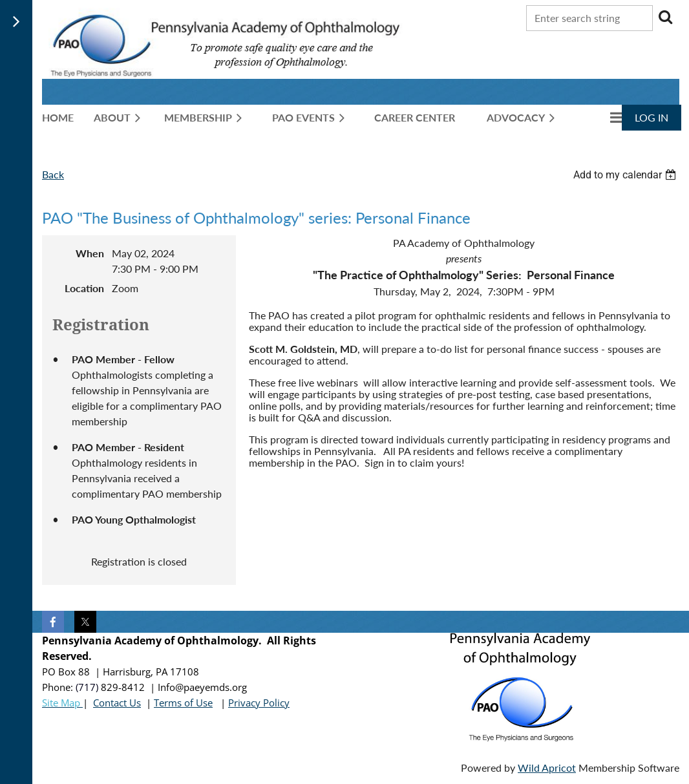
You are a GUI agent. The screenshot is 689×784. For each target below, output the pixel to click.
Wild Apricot (547, 768)
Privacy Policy (259, 703)
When (90, 253)
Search (665, 17)
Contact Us (117, 703)
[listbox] (626, 175)
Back (53, 174)
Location (84, 288)
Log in (652, 117)
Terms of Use (183, 703)
